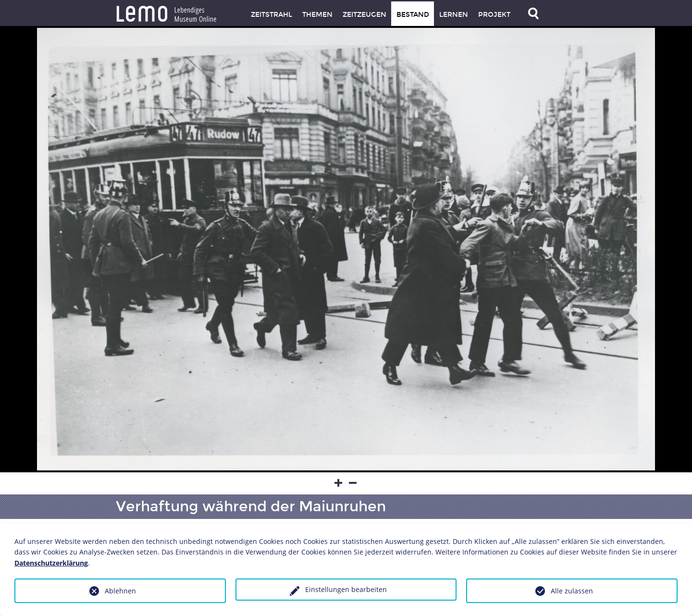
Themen (317, 15)
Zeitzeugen (365, 15)
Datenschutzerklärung (51, 563)
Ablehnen (120, 591)
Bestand (413, 15)
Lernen (454, 15)
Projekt (494, 15)
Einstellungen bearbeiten (346, 589)
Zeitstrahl (272, 15)
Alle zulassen (572, 591)
